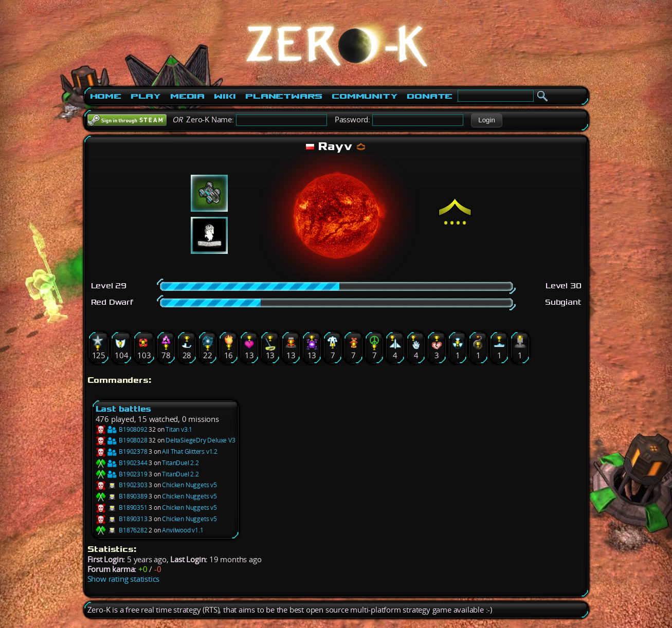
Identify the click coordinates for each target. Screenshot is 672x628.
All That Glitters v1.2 (190, 451)
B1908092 (122, 429)
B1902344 (122, 463)
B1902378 (122, 451)
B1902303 (122, 485)
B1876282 (122, 530)
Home (106, 96)
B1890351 (122, 507)
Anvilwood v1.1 (183, 530)
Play (146, 96)
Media (187, 96)
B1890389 (122, 496)
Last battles (124, 409)
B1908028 (122, 440)
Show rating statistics (124, 579)
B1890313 (122, 519)
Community (365, 96)
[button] (487, 120)
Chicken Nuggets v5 (189, 485)
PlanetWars (284, 96)
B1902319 (122, 474)
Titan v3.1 (179, 429)
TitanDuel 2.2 (180, 463)
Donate (430, 96)
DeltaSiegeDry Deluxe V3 (200, 440)
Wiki (225, 96)
